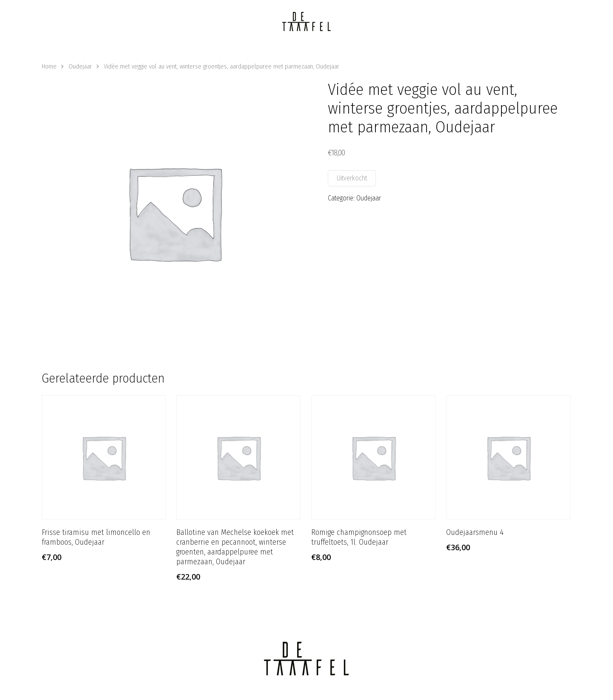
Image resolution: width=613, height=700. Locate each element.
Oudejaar (80, 66)
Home (49, 66)
